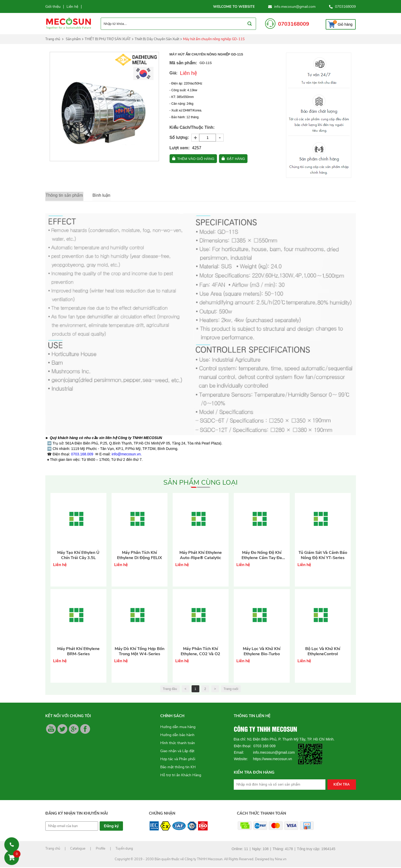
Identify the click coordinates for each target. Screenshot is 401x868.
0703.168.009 (82, 455)
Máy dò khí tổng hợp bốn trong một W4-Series (140, 652)
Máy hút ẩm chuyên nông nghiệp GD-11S (214, 39)
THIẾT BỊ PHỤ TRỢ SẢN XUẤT (108, 39)
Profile (101, 849)
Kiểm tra (342, 785)
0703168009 (345, 7)
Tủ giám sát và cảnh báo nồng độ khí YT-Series (323, 556)
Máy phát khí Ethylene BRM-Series (78, 652)
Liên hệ (72, 7)
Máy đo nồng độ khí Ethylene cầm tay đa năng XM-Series (262, 556)
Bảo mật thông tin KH (178, 768)
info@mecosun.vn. (127, 455)
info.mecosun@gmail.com (295, 7)
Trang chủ (53, 39)
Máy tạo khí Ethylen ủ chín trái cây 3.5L (78, 556)
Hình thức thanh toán (178, 744)
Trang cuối (231, 690)
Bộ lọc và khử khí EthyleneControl (323, 652)
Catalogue (78, 849)
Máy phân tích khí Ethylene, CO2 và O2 (200, 652)
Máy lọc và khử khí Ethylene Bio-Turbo (262, 652)
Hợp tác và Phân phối (178, 760)
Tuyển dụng (124, 849)
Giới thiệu (53, 7)
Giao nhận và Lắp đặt (177, 752)
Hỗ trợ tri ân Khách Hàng (181, 776)
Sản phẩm (73, 39)
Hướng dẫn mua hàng (178, 728)
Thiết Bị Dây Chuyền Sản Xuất (157, 39)
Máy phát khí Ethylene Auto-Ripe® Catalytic (201, 556)
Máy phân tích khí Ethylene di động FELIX (140, 556)
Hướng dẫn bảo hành (177, 736)
